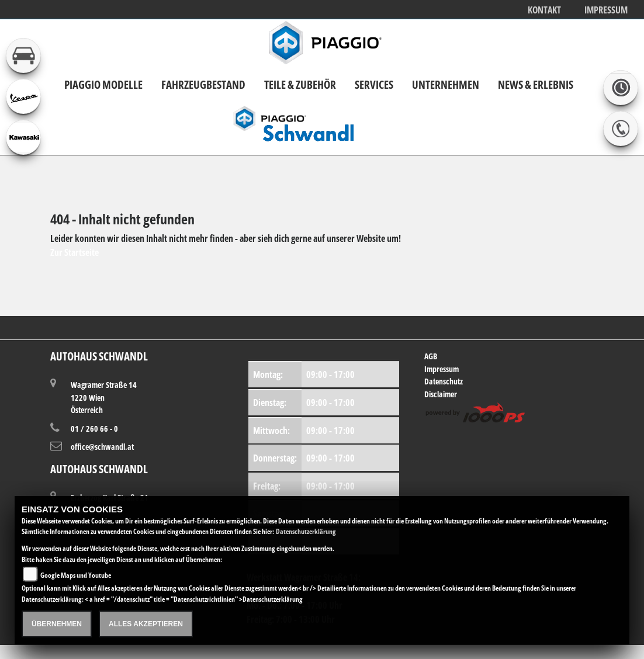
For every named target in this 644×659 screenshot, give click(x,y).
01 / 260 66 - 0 (94, 429)
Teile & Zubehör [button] (300, 84)
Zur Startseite (75, 252)
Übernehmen (57, 624)
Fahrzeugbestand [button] (203, 84)
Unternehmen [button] (446, 84)
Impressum (606, 10)
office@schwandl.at (102, 447)
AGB (431, 356)
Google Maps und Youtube (76, 575)
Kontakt (544, 10)
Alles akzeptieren (146, 624)
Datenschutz (444, 381)
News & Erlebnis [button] (536, 84)
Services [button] (374, 84)
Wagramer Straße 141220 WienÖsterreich (104, 397)
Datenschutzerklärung (306, 531)
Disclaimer (441, 394)
